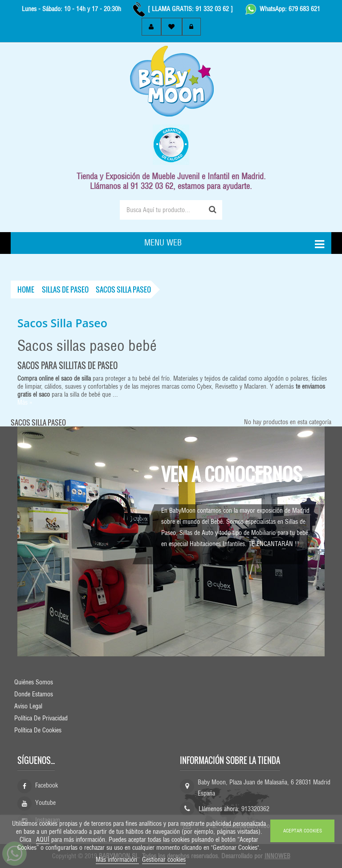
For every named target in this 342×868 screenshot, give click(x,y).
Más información (117, 860)
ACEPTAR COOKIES (303, 831)
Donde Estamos (34, 694)
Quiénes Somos (34, 682)
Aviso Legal (28, 706)
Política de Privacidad (41, 718)
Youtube (45, 803)
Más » (25, 402)
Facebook (47, 785)
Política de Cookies (38, 730)
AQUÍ (43, 840)
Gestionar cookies (164, 860)
